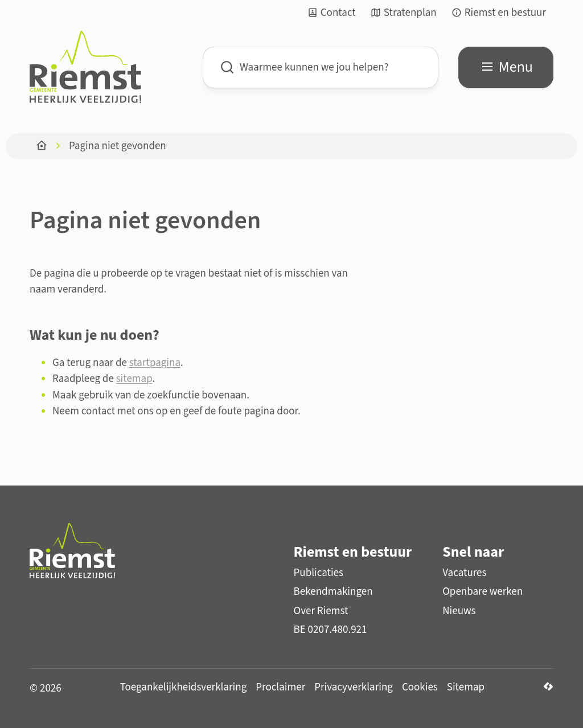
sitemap (134, 379)
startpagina (155, 363)
